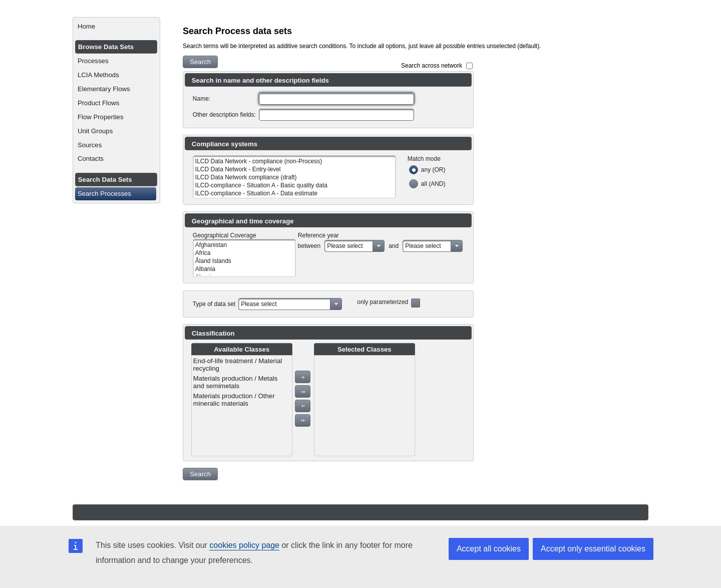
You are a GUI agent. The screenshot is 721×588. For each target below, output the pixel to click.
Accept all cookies (489, 549)
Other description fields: (224, 115)
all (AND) (433, 184)
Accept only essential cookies (593, 549)
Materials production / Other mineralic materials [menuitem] (234, 400)
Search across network (432, 66)
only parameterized (383, 302)
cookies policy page (244, 545)
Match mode (424, 159)
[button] (200, 62)
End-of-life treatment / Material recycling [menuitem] (238, 365)
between (309, 246)
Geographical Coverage (225, 235)
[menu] (242, 406)
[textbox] (336, 99)
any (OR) (433, 170)
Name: (202, 99)
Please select (345, 246)
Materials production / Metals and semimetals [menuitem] (236, 382)
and (394, 246)
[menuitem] (116, 27)
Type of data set (214, 304)
